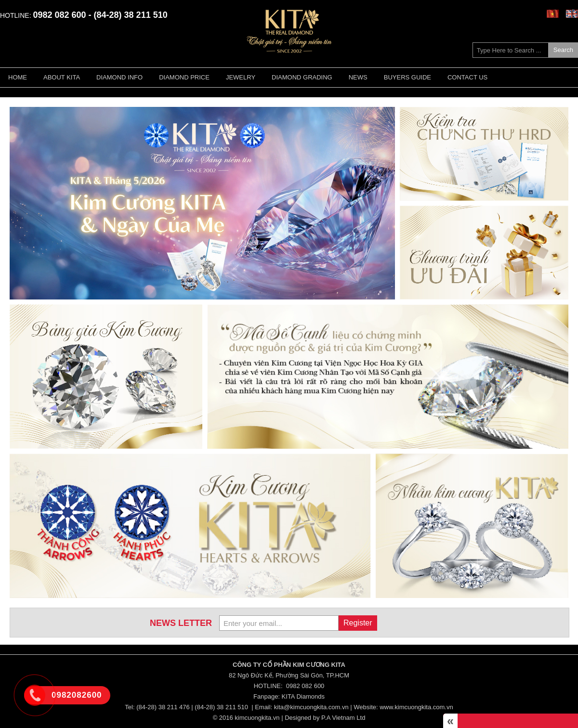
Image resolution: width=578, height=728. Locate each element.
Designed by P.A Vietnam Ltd (325, 718)
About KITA (62, 77)
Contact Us (467, 77)
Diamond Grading (302, 77)
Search (563, 50)
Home (18, 77)
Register (358, 623)
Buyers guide (407, 77)
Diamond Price (184, 77)
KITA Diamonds (303, 696)
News (358, 77)
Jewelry (241, 77)
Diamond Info (119, 77)
